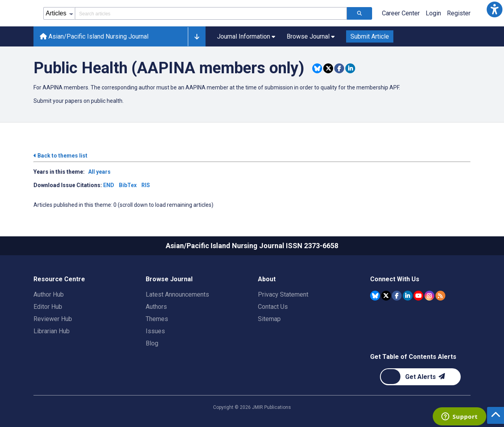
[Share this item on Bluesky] (317, 68)
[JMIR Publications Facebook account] (397, 296)
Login (433, 13)
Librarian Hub (52, 331)
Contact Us (273, 307)
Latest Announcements (177, 294)
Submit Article (370, 36)
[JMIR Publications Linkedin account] (408, 296)
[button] (495, 9)
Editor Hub (48, 307)
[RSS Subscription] (440, 296)
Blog (152, 343)
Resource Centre (59, 279)
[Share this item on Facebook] (339, 68)
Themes (157, 319)
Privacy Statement (283, 294)
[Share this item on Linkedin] (350, 68)
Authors (156, 307)
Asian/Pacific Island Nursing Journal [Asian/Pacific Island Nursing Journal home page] (94, 36)
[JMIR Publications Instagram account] (429, 296)
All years (99, 172)
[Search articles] (359, 13)
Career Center (401, 13)
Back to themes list (60, 156)
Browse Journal (169, 279)
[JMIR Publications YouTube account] (418, 296)
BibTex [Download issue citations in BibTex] (128, 185)
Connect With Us (395, 279)
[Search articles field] (211, 13)
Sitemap (269, 319)
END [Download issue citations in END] (109, 185)
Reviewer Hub (53, 319)
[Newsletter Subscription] (420, 377)
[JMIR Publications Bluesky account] (375, 296)
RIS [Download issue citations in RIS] (146, 185)
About (267, 279)
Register (459, 13)
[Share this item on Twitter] (328, 68)
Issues (155, 331)
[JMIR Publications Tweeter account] (386, 296)
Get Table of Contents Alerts (413, 357)
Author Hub (49, 294)
